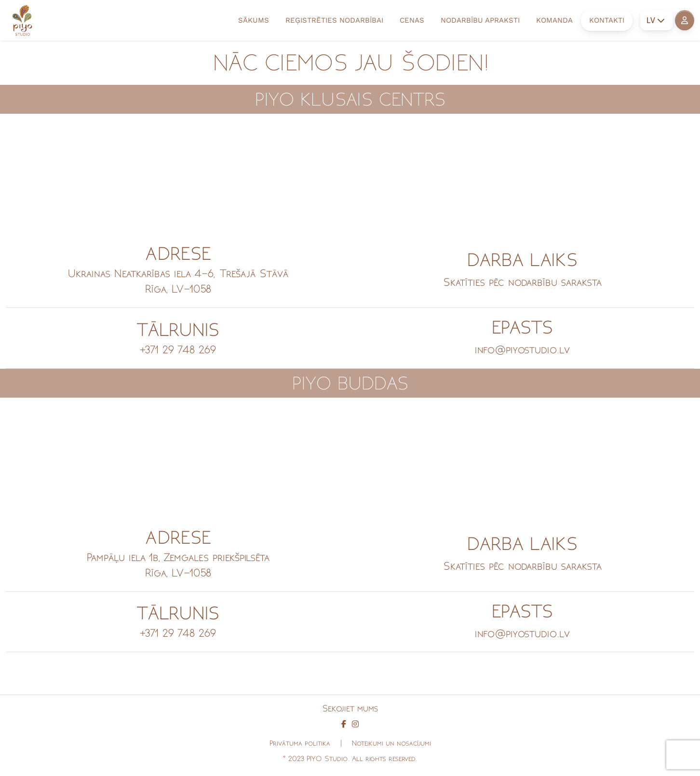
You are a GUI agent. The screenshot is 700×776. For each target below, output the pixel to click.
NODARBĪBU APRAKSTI (480, 20)
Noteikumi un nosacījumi (391, 743)
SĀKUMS (254, 20)
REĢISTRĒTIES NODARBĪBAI (334, 20)
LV (656, 20)
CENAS (412, 20)
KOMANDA (554, 20)
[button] (685, 20)
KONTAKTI (607, 20)
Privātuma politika (300, 743)
